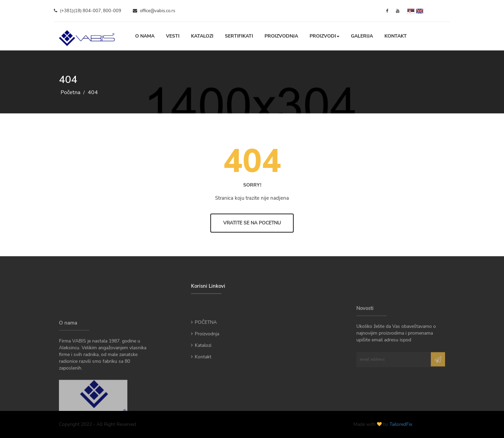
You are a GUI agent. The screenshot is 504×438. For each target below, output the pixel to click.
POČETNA (204, 330)
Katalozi (202, 36)
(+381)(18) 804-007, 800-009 (88, 11)
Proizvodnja (281, 36)
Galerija (362, 36)
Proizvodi (324, 36)
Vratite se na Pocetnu (252, 223)
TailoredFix (401, 424)
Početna (70, 92)
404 (93, 92)
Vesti (173, 36)
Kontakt (396, 36)
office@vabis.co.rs (154, 11)
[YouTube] (398, 11)
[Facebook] (387, 11)
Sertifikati (239, 36)
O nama (145, 36)
